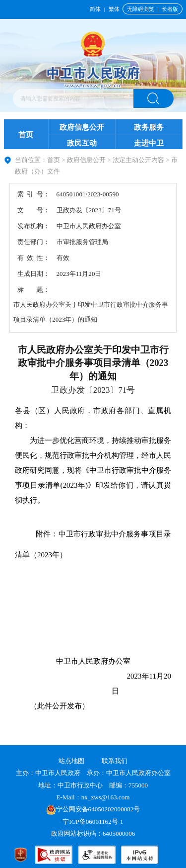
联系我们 (115, 761)
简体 (95, 9)
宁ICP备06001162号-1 (94, 822)
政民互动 (82, 143)
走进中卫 (149, 143)
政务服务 (149, 127)
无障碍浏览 (141, 9)
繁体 (114, 9)
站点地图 (71, 761)
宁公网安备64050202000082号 (93, 809)
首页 (26, 135)
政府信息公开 (82, 127)
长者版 (170, 9)
